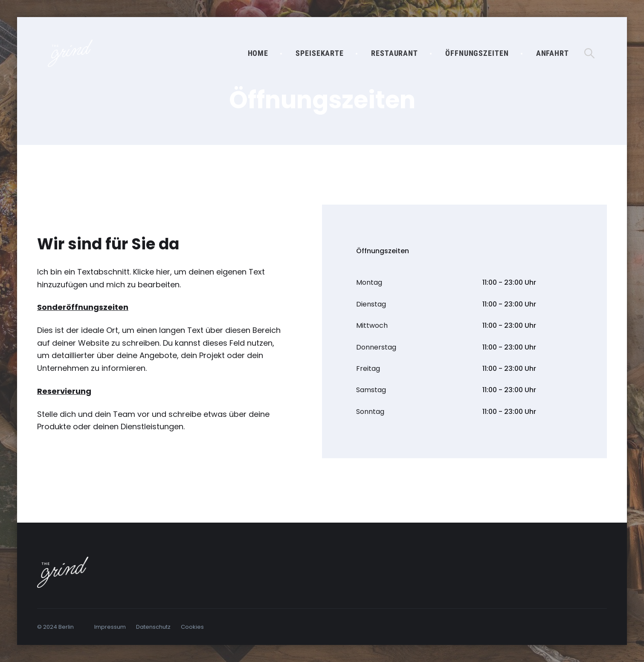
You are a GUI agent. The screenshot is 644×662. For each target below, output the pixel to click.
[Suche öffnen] (589, 53)
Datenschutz (153, 627)
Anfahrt (553, 53)
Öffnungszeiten (477, 53)
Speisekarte (320, 53)
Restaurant (395, 53)
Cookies (192, 627)
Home (258, 53)
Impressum (110, 627)
